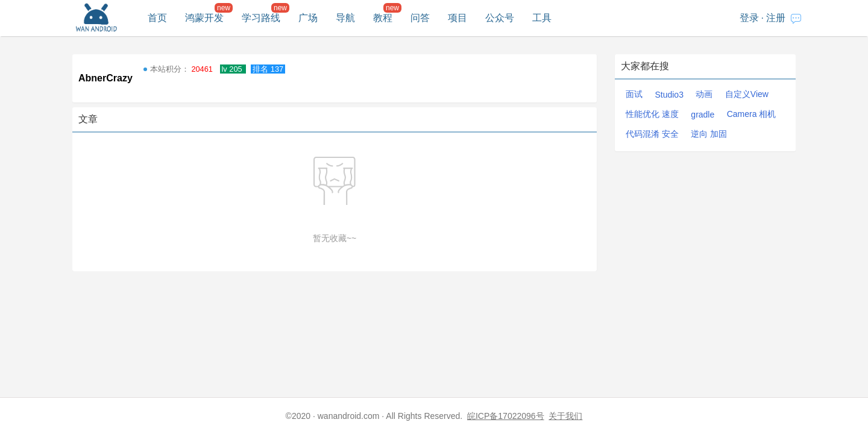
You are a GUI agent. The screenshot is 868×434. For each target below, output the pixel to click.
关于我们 (565, 416)
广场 (308, 18)
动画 (704, 94)
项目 (458, 18)
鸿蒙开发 (204, 18)
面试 (634, 94)
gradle (703, 115)
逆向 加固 (709, 134)
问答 (420, 18)
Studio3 (669, 95)
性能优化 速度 (652, 114)
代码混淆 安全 (652, 134)
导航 (345, 18)
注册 (776, 18)
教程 (383, 18)
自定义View (747, 94)
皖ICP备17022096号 (506, 416)
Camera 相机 (752, 114)
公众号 (500, 18)
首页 (157, 18)
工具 (542, 18)
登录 (749, 18)
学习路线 (261, 18)
